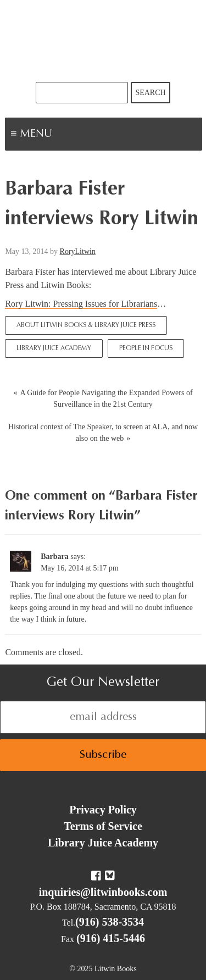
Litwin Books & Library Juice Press (103, 41)
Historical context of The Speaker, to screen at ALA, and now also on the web (103, 433)
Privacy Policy (103, 810)
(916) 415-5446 (111, 938)
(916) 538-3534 (110, 922)
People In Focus (146, 348)
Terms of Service (103, 826)
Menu (69, 135)
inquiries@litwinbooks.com (103, 892)
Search (150, 93)
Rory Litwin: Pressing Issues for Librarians (81, 304)
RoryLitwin (78, 251)
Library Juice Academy (54, 348)
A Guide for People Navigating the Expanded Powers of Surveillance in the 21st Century (106, 398)
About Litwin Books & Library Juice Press (86, 325)
